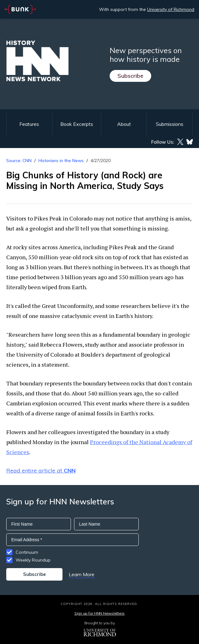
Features (29, 124)
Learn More (82, 574)
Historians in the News (61, 161)
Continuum (27, 552)
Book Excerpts (77, 124)
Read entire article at (41, 471)
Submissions (170, 124)
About (124, 124)
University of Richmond (171, 9)
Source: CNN (19, 161)
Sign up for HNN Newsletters (99, 613)
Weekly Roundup (33, 560)
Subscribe (130, 76)
